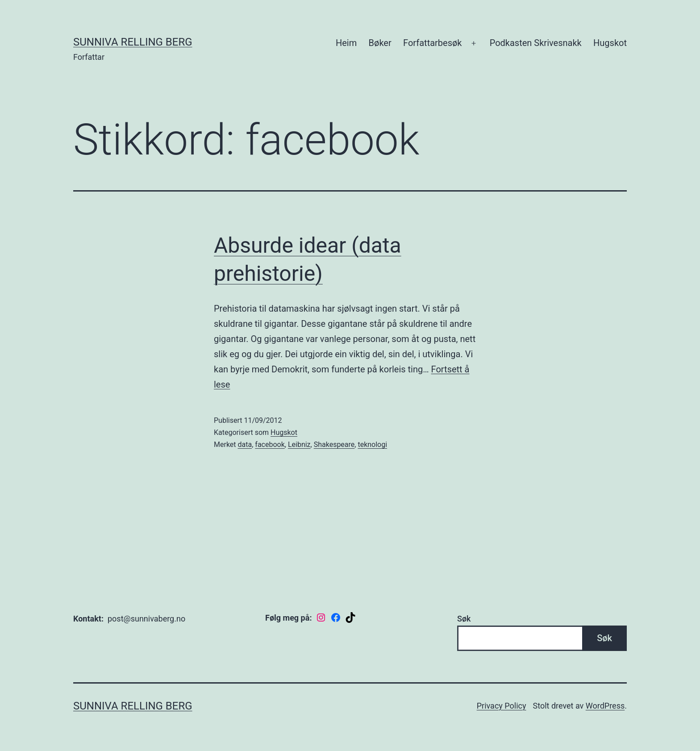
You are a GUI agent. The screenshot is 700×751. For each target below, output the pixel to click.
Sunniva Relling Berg (133, 42)
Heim (346, 43)
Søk (464, 619)
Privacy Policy (502, 706)
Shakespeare (334, 444)
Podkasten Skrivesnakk (536, 43)
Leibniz (299, 444)
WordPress (605, 706)
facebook (270, 444)
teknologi (372, 444)
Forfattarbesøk (432, 43)
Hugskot (610, 43)
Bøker (380, 43)
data (245, 444)
